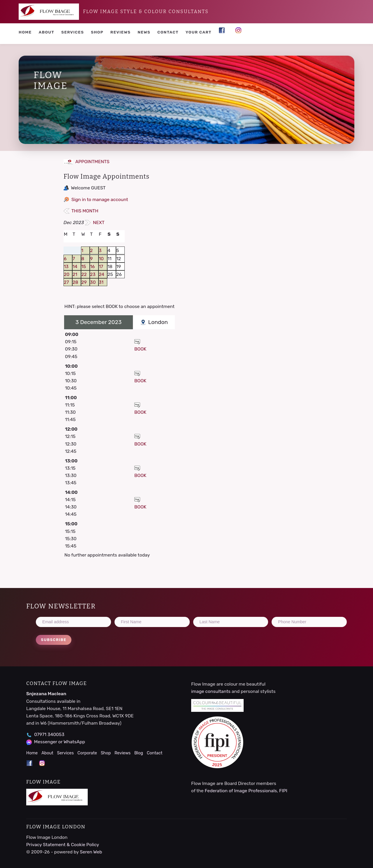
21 (75, 274)
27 (66, 282)
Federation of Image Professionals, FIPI (246, 791)
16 (92, 266)
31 (101, 282)
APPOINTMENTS (87, 162)
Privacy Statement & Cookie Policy (63, 845)
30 (93, 282)
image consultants (211, 691)
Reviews (120, 32)
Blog (139, 753)
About (47, 32)
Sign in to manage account (100, 199)
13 (66, 266)
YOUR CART (199, 32)
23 (93, 274)
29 (84, 282)
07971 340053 (49, 734)
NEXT (95, 222)
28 (75, 282)
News (144, 32)
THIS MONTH (81, 211)
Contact (168, 32)
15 (84, 266)
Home (25, 32)
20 (67, 274)
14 (75, 266)
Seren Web (91, 852)
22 (84, 274)
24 (102, 274)
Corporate (87, 753)
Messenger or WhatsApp (60, 742)
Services (73, 32)
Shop (97, 32)
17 (101, 266)
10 (101, 259)
